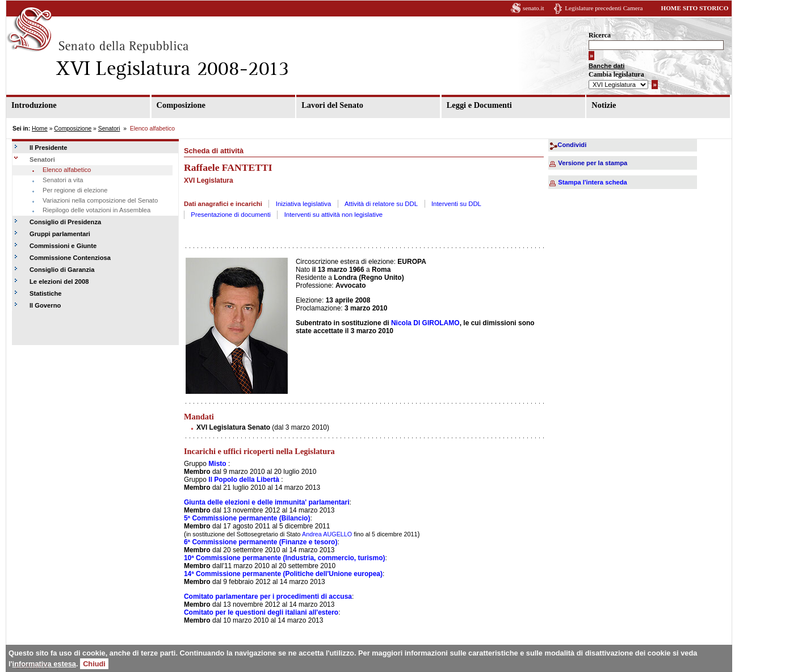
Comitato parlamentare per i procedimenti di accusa (268, 597)
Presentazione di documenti (231, 215)
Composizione (181, 105)
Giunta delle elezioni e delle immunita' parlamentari (267, 502)
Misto (217, 464)
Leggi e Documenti (479, 105)
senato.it (534, 8)
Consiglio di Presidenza (65, 222)
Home (40, 129)
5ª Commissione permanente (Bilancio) (247, 518)
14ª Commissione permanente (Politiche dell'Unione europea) (283, 574)
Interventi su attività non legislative (334, 215)
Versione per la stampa (593, 163)
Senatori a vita (63, 180)
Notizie (604, 105)
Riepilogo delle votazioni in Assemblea (96, 210)
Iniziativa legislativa (304, 204)
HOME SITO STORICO (694, 8)
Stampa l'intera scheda (592, 182)
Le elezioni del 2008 (59, 282)
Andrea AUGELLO (327, 534)
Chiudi (94, 664)
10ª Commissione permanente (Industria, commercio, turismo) (285, 558)
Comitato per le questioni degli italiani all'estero (261, 612)
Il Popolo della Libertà (244, 480)
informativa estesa (44, 664)
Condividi (572, 145)
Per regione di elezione (75, 190)
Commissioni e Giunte (63, 246)
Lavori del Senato (332, 105)
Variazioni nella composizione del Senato (100, 200)
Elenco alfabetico (67, 170)
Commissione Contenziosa (70, 258)
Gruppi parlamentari (60, 234)
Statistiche (46, 293)
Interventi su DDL (456, 204)
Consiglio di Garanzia (62, 270)
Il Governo (45, 305)
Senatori (109, 129)
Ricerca (600, 35)
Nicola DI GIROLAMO (425, 323)
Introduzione (34, 105)
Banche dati (606, 66)
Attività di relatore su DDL (381, 204)
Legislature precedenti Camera (604, 8)
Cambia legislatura (616, 74)
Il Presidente (49, 148)
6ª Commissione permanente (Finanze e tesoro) (261, 542)
